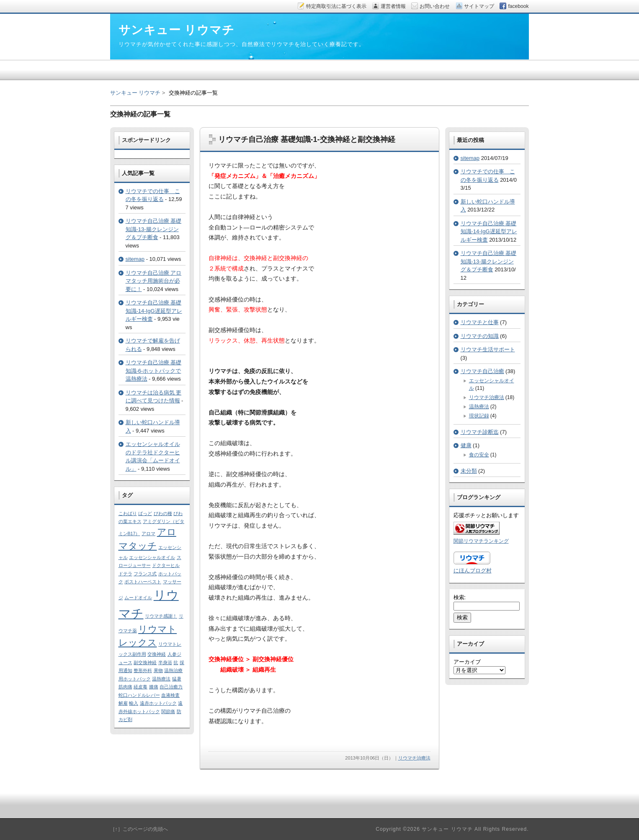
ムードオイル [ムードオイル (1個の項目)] (138, 598)
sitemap (135, 259)
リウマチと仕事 (480, 322)
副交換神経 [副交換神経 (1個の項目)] (145, 662)
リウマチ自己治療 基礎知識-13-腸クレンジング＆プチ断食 (154, 229)
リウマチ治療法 (414, 758)
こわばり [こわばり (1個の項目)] (128, 513)
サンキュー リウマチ (135, 93)
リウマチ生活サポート (488, 349)
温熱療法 (479, 407)
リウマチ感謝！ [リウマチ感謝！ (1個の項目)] (161, 616)
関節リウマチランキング (481, 541)
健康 (466, 445)
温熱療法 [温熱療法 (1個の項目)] (161, 679)
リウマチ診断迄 (480, 432)
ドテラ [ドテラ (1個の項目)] (125, 574)
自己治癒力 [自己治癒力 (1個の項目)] (171, 687)
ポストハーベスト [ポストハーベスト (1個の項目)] (143, 582)
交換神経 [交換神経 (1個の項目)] (157, 654)
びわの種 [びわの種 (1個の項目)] (163, 513)
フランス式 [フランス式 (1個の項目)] (145, 574)
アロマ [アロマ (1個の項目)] (148, 533)
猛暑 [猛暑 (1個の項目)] (177, 679)
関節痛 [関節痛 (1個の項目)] (168, 711)
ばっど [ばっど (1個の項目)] (145, 513)
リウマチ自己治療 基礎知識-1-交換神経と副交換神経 (307, 139)
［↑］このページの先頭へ (139, 829)
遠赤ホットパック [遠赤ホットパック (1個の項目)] (158, 703)
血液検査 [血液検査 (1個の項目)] (170, 695)
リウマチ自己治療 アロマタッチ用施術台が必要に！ (154, 281)
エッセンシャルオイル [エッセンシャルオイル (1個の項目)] (152, 557)
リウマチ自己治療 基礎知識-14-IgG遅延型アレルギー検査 (154, 311)
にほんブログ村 (473, 571)
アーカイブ (467, 662)
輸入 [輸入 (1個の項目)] (134, 703)
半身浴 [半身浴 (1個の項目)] (165, 662)
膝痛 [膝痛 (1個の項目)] (154, 687)
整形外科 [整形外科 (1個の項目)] (143, 670)
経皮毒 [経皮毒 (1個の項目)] (140, 687)
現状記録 (479, 416)
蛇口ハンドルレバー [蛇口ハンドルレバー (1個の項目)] (139, 695)
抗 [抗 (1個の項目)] (176, 662)
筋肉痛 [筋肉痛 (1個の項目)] (125, 687)
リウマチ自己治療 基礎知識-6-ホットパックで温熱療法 (154, 371)
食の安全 (479, 455)
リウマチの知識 (480, 336)
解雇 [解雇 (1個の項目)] (123, 703)
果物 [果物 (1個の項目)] (158, 670)
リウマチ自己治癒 (482, 371)
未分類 (469, 471)
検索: (460, 597)
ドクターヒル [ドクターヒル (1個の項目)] (166, 565)
